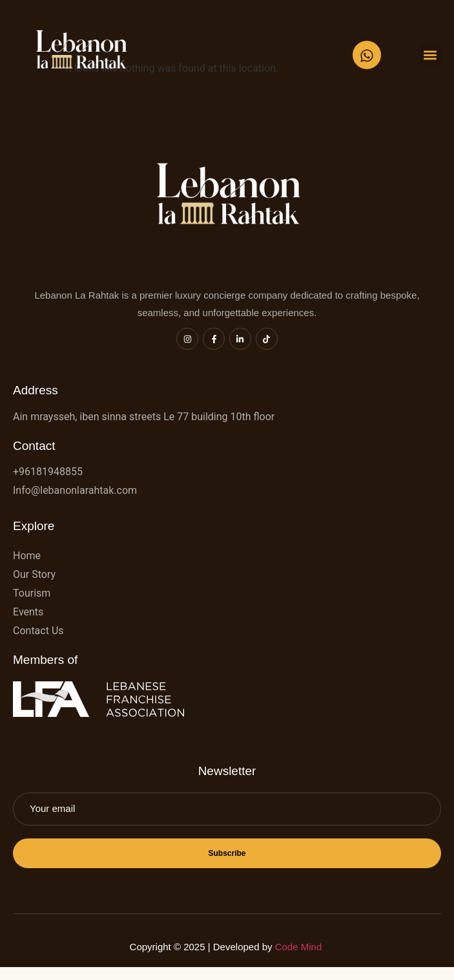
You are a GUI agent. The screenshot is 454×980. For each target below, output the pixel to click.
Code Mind (300, 947)
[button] (430, 55)
